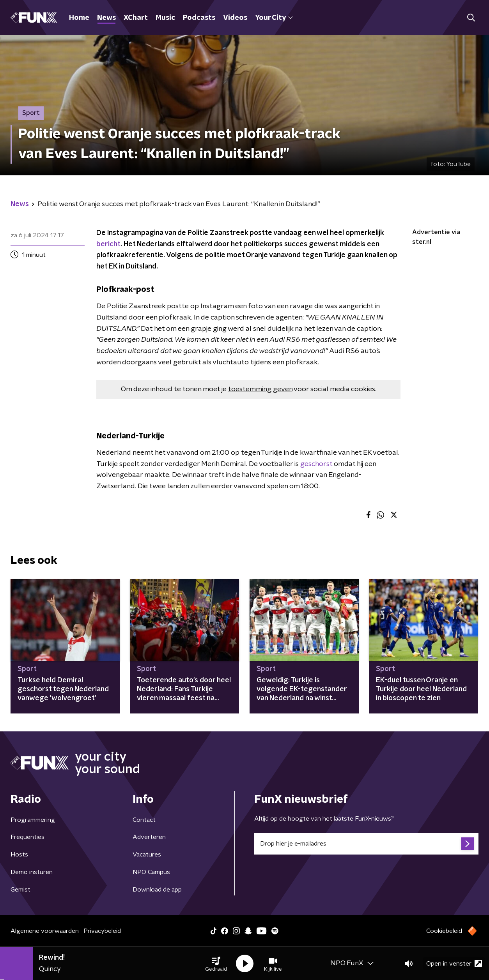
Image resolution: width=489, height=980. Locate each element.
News (106, 18)
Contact (144, 820)
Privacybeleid (102, 931)
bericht (108, 244)
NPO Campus (151, 872)
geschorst (316, 464)
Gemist (20, 890)
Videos (235, 18)
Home (79, 18)
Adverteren (149, 837)
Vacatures (147, 855)
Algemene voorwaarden (45, 931)
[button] (216, 964)
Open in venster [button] (454, 963)
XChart (136, 18)
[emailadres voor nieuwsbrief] (366, 844)
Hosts (19, 855)
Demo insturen (32, 872)
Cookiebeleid (444, 931)
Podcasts (199, 18)
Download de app (157, 890)
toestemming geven (260, 389)
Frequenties (27, 837)
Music (165, 18)
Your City (274, 18)
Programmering (33, 820)
